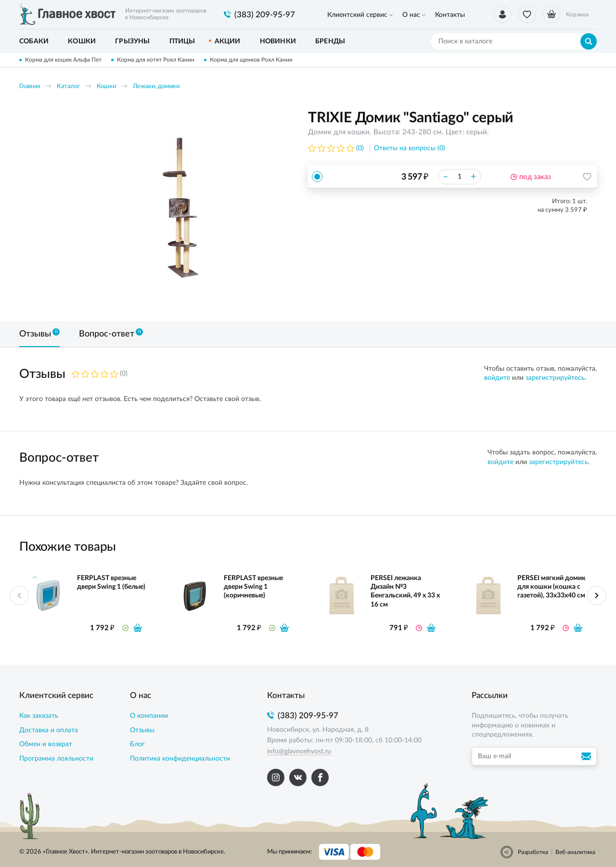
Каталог (68, 86)
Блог (137, 744)
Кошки (106, 86)
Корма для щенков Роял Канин (251, 60)
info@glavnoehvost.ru (299, 751)
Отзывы (142, 730)
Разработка (533, 852)
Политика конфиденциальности (180, 759)
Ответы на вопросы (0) (410, 148)
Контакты (450, 15)
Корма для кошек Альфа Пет (63, 60)
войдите (497, 378)
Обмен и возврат (46, 744)
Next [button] (597, 595)
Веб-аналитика (575, 852)
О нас (411, 15)
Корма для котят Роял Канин (156, 60)
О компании (149, 716)
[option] (180, 208)
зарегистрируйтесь (555, 378)
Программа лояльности (56, 759)
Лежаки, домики (156, 86)
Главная (30, 86)
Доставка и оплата (49, 730)
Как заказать (39, 716)
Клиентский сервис (357, 15)
